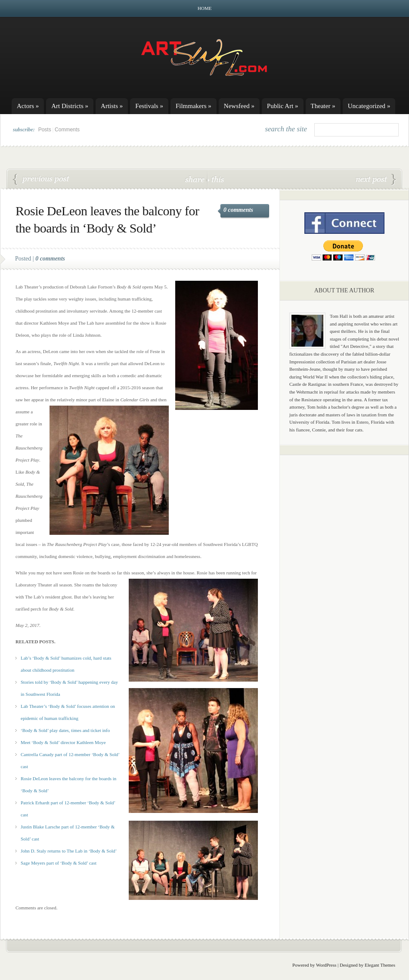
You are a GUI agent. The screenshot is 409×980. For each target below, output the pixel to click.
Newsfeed (239, 106)
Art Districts (70, 106)
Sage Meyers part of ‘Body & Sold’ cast (59, 863)
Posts (45, 130)
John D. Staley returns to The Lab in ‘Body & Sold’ (376, 180)
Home (204, 8)
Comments (67, 130)
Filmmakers (194, 106)
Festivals (149, 106)
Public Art (283, 106)
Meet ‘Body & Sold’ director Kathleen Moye (63, 742)
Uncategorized (369, 106)
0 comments (238, 210)
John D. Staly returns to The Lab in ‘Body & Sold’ (69, 851)
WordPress (326, 965)
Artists (112, 106)
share (196, 179)
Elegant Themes (380, 965)
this (216, 179)
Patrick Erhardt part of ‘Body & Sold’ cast (41, 180)
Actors (28, 106)
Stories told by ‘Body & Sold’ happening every (66, 682)
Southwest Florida (43, 694)
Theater (323, 106)
